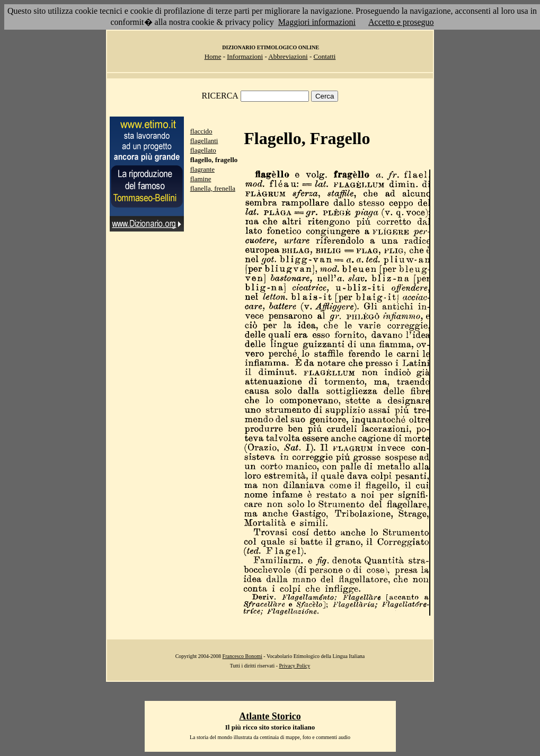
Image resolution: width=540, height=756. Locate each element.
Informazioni (245, 56)
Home (213, 56)
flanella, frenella (213, 188)
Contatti (324, 56)
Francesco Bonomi (242, 656)
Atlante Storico (270, 716)
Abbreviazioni (288, 56)
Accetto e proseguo (401, 22)
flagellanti (204, 141)
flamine (201, 179)
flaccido (201, 131)
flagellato (203, 150)
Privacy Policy (295, 666)
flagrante (202, 169)
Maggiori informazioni (317, 22)
